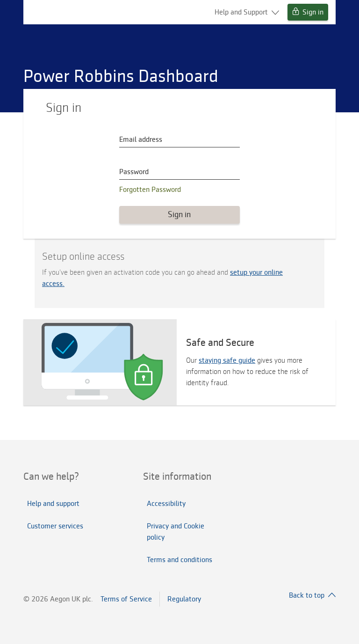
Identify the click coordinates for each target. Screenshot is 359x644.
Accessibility (166, 504)
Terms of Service (126, 599)
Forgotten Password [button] (150, 190)
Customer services (55, 526)
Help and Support (247, 12)
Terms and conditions (179, 560)
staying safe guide (227, 360)
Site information (177, 476)
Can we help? (51, 476)
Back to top (312, 595)
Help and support (53, 504)
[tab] (60, 476)
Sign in (308, 12)
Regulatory (184, 599)
